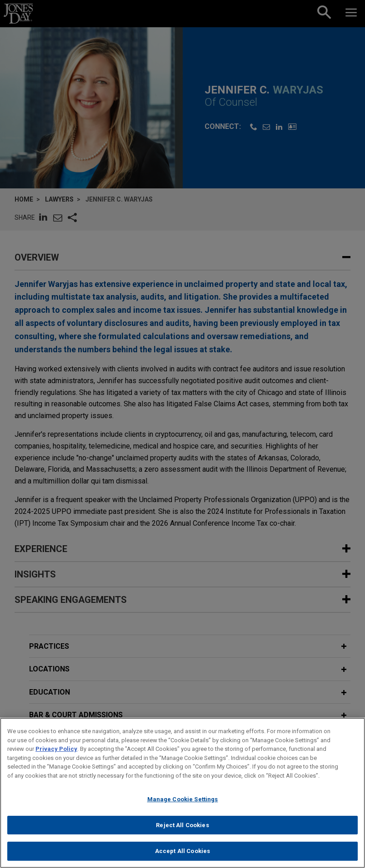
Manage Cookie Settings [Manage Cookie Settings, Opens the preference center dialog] (183, 806)
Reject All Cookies (182, 831)
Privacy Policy (56, 755)
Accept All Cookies (182, 858)
